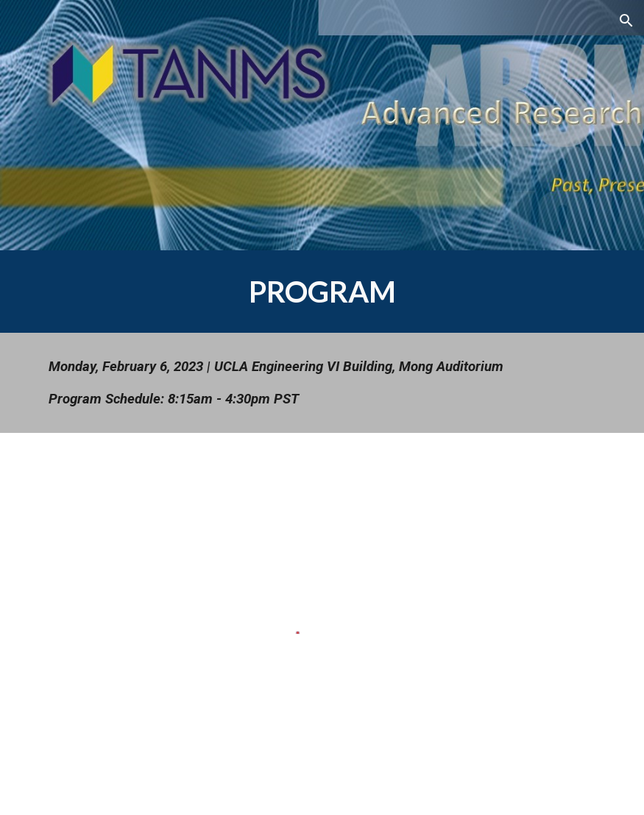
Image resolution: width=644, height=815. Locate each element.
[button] (626, 21)
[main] (322, 292)
